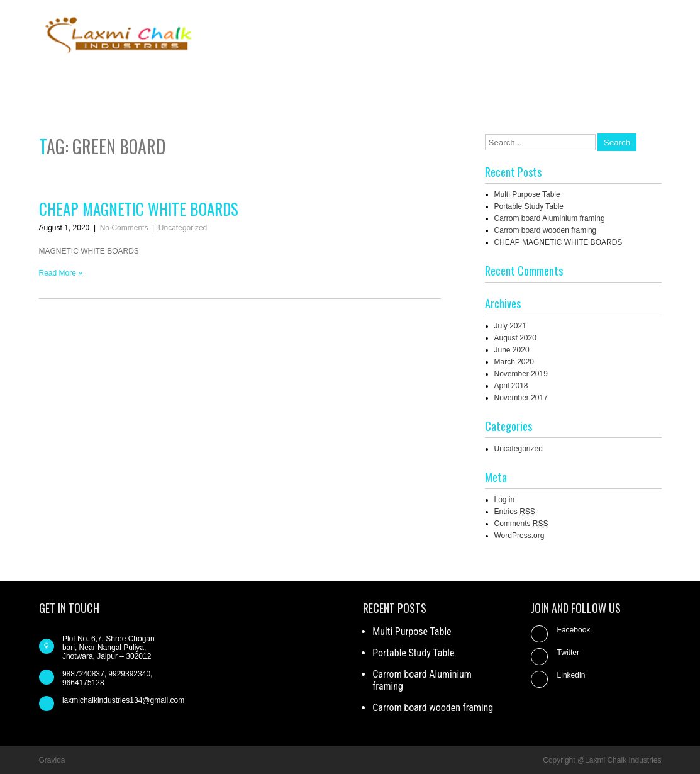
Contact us (553, 81)
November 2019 (521, 374)
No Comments (124, 228)
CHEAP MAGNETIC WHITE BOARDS (139, 209)
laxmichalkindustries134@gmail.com (123, 700)
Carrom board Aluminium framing (550, 218)
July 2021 (510, 326)
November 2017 (521, 398)
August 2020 (515, 338)
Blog (500, 81)
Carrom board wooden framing (546, 230)
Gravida (52, 760)
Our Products (624, 81)
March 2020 (514, 362)
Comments (521, 524)
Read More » (61, 273)
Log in (505, 500)
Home (400, 81)
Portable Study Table (529, 206)
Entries (515, 512)
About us (452, 81)
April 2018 (511, 386)
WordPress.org (519, 536)
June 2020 (512, 350)
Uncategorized (183, 228)
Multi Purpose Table (527, 194)
